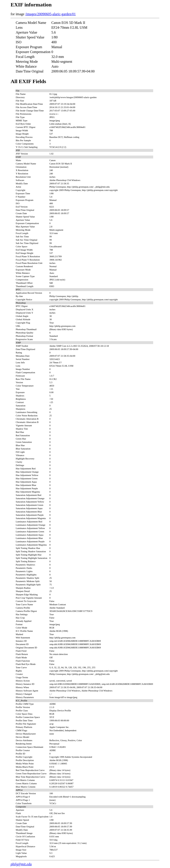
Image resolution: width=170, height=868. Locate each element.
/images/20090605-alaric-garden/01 (50, 14)
